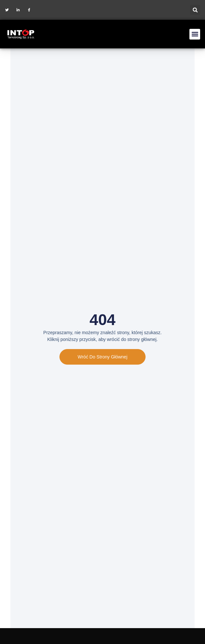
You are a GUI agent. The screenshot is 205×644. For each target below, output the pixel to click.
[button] (195, 10)
